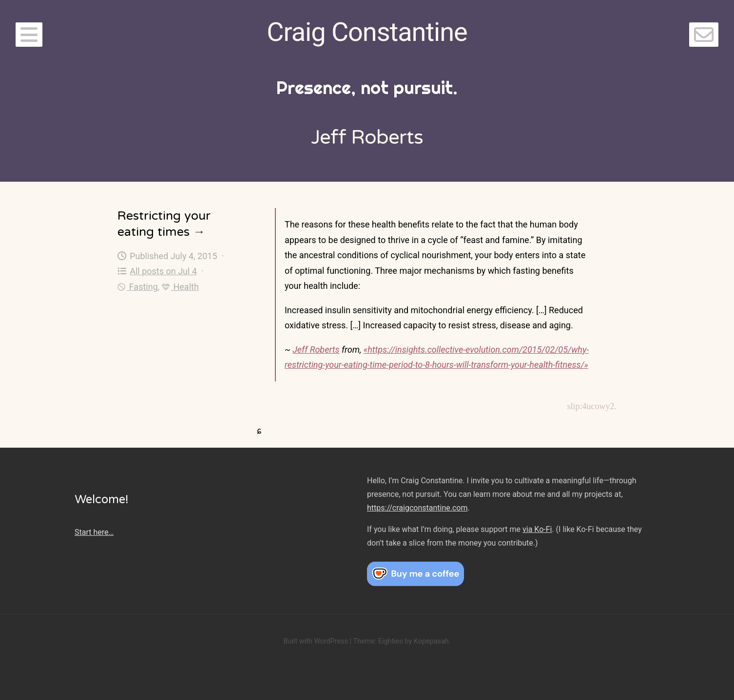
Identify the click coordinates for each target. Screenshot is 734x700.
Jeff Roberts (316, 350)
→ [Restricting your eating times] (199, 232)
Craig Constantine (367, 32)
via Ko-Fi (537, 529)
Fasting (138, 287)
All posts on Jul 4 (157, 271)
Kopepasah (431, 641)
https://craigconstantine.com (417, 508)
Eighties (391, 641)
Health (180, 287)
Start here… (94, 532)
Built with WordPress (316, 641)
